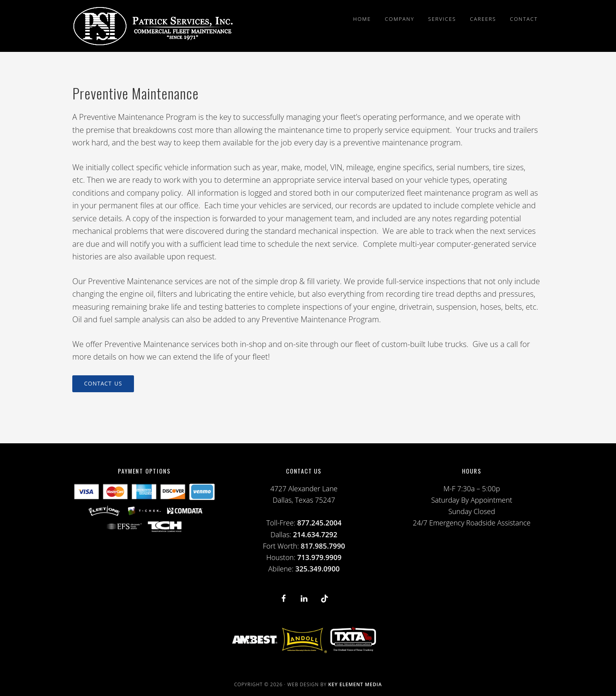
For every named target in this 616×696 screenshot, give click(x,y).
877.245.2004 (320, 523)
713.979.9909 (320, 557)
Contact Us (103, 383)
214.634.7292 (315, 534)
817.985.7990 (323, 546)
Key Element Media (355, 684)
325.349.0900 (318, 569)
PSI (153, 26)
